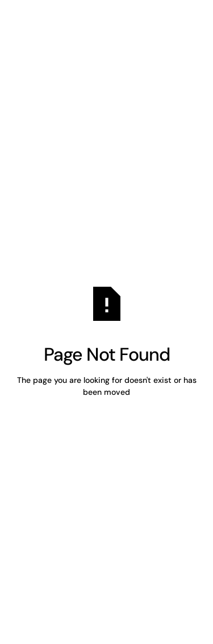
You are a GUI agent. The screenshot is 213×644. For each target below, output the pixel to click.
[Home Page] (53, 27)
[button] (178, 27)
